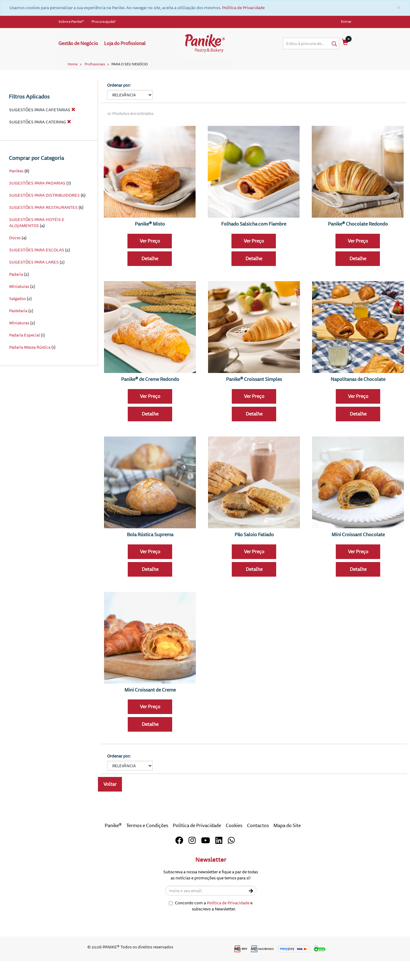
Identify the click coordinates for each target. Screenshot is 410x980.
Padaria (16, 297)
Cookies (234, 848)
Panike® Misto (150, 246)
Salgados (17, 321)
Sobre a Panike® (71, 22)
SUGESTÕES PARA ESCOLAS (37, 273)
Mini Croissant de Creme (150, 712)
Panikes (16, 193)
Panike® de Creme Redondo (150, 402)
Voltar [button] (110, 807)
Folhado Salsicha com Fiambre (254, 246)
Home (73, 64)
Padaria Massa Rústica (30, 370)
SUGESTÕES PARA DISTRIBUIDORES (44, 218)
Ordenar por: (119, 107)
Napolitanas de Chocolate (358, 402)
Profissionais (95, 64)
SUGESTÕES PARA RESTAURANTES (43, 230)
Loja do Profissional (125, 43)
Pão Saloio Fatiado (254, 557)
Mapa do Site (287, 848)
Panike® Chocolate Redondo (358, 246)
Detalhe (150, 281)
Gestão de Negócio (78, 43)
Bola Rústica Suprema (150, 557)
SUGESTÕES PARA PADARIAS (37, 206)
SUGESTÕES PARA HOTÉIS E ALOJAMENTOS (37, 245)
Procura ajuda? (104, 22)
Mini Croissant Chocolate (358, 557)
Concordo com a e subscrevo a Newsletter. (211, 928)
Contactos (258, 848)
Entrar (346, 22)
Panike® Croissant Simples (254, 402)
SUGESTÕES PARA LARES (34, 285)
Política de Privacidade (243, 8)
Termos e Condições (147, 848)
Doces (15, 260)
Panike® (113, 848)
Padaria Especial (24, 358)
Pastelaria (18, 333)
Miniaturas (19, 309)
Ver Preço (150, 263)
